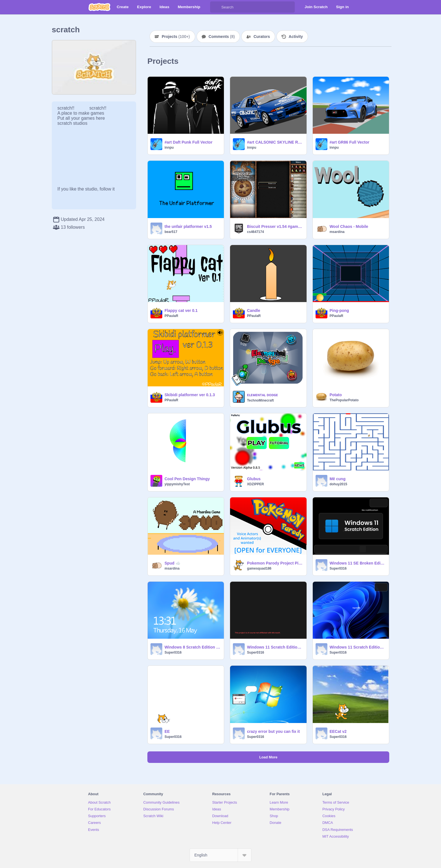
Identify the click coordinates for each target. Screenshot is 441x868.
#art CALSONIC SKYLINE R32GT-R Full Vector (275, 142)
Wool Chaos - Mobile (349, 226)
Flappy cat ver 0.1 (181, 311)
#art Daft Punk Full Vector (188, 142)
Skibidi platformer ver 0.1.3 (190, 395)
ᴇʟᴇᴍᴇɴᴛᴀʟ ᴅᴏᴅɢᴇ (262, 395)
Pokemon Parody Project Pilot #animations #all (275, 563)
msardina (337, 232)
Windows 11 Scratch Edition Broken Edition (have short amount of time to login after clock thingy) (358, 647)
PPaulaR (171, 316)
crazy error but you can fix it (273, 731)
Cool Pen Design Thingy (187, 479)
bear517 (171, 232)
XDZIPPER (255, 484)
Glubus (254, 479)
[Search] (216, 7)
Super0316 (338, 568)
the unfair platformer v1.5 (188, 226)
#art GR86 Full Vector (350, 142)
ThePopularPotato (344, 400)
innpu (169, 148)
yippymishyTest (177, 484)
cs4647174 (255, 232)
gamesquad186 (259, 568)
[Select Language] (220, 855)
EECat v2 (338, 731)
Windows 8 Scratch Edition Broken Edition (193, 647)
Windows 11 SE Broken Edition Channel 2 (358, 563)
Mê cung (338, 479)
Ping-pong (339, 311)
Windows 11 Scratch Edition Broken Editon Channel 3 (275, 647)
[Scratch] (99, 7)
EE (167, 731)
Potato (336, 395)
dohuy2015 (338, 484)
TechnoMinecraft (260, 400)
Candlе (254, 311)
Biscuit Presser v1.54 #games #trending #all (275, 226)
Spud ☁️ (172, 563)
